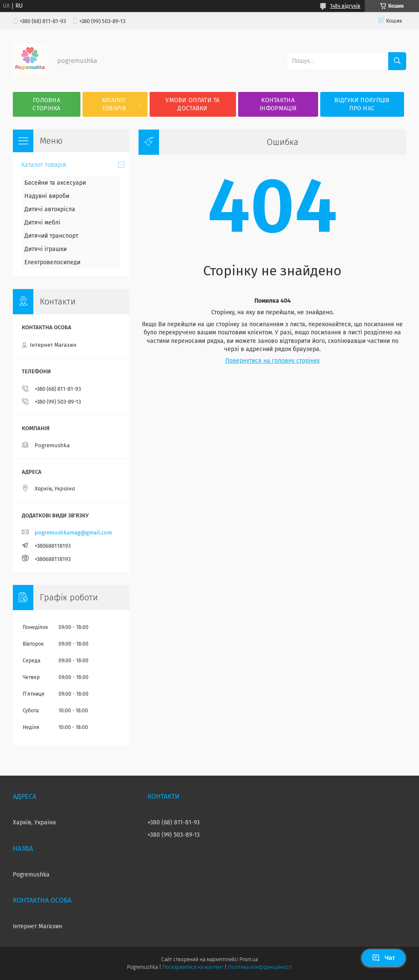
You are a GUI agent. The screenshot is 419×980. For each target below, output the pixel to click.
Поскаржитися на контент (193, 967)
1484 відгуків (345, 6)
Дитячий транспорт (51, 236)
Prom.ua (249, 959)
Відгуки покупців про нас (362, 104)
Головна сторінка (46, 104)
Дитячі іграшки (46, 249)
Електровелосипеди (52, 262)
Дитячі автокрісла (50, 209)
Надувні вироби (47, 196)
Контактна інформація (278, 104)
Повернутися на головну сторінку (273, 361)
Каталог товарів (114, 104)
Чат (384, 958)
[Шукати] (397, 61)
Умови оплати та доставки (193, 104)
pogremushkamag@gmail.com (73, 533)
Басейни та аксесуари (55, 183)
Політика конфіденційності (260, 967)
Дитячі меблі (42, 223)
